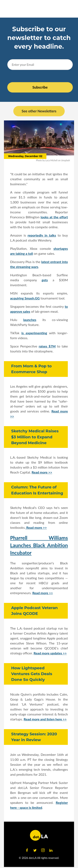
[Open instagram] (43, 850)
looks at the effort (54, 217)
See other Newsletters (39, 111)
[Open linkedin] (51, 850)
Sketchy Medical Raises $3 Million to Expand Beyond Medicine (35, 437)
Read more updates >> (50, 653)
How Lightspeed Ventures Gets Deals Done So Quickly (32, 674)
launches (30, 320)
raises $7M (47, 346)
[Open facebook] (27, 850)
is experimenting (34, 333)
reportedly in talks (42, 235)
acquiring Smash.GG (25, 298)
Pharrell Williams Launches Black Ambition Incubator (39, 545)
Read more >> (42, 472)
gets (45, 280)
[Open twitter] (35, 850)
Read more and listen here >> (45, 719)
